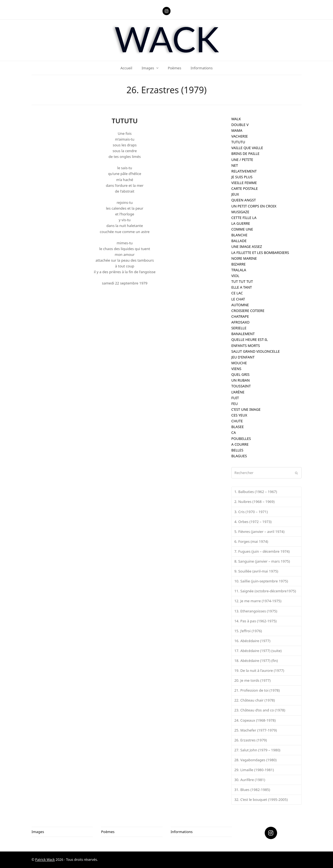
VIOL (235, 276)
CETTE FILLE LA (244, 218)
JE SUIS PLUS (242, 177)
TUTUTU (238, 142)
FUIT (235, 398)
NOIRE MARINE (244, 258)
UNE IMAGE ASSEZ (247, 247)
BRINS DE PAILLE (245, 154)
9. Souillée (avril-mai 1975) (256, 571)
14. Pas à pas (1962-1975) (256, 621)
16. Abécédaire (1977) (252, 641)
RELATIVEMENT (244, 171)
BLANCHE (239, 235)
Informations (182, 832)
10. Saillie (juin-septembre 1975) (261, 581)
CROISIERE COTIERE (248, 311)
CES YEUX (239, 415)
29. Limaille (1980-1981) (254, 770)
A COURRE (240, 444)
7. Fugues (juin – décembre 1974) (262, 551)
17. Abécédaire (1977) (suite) (258, 651)
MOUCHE (239, 363)
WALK (236, 119)
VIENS (236, 369)
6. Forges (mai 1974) (251, 541)
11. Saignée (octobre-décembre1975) (265, 591)
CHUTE (237, 421)
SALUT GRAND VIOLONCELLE (256, 351)
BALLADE (239, 241)
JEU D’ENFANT (243, 357)
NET (235, 165)
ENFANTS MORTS (246, 346)
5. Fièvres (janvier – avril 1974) (259, 532)
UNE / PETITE (242, 160)
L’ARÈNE (238, 392)
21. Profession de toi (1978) (257, 690)
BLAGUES (239, 456)
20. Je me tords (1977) (253, 680)
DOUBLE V (240, 125)
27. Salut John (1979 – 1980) (257, 750)
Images (38, 832)
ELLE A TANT (242, 287)
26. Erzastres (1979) (251, 740)
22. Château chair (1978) (255, 700)
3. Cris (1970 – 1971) (251, 512)
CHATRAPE (240, 316)
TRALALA (239, 270)
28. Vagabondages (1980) (256, 760)
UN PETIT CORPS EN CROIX (254, 206)
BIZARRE (239, 264)
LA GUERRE (241, 223)
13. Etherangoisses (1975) (256, 611)
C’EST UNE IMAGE (246, 409)
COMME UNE (242, 229)
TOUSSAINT (241, 386)
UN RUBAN (241, 380)
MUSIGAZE (240, 212)
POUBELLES (241, 439)
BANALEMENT (243, 334)
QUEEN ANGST (244, 200)
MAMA (237, 130)
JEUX (235, 194)
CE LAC (237, 293)
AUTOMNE (240, 305)
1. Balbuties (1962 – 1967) (256, 492)
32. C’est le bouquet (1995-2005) (261, 799)
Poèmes (108, 832)
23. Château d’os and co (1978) (260, 710)
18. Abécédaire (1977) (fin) (256, 661)
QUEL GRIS (240, 374)
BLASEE (238, 427)
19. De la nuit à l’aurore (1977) (259, 670)
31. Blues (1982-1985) (252, 790)
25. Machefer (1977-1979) (256, 730)
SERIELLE (239, 328)
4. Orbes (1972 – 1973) (253, 522)
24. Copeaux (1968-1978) (255, 720)
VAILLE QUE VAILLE (247, 148)
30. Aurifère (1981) (250, 780)
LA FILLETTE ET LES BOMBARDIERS (260, 253)
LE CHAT (238, 299)
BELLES (237, 450)
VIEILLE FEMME (244, 183)
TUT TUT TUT (242, 281)
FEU (235, 404)
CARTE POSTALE (245, 188)
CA (234, 432)
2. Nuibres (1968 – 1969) (255, 502)
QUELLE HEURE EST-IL (250, 339)
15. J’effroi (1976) (248, 631)
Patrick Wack (45, 860)
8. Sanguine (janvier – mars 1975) (262, 561)
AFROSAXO (240, 322)
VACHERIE (240, 136)
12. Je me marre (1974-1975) (258, 601)
